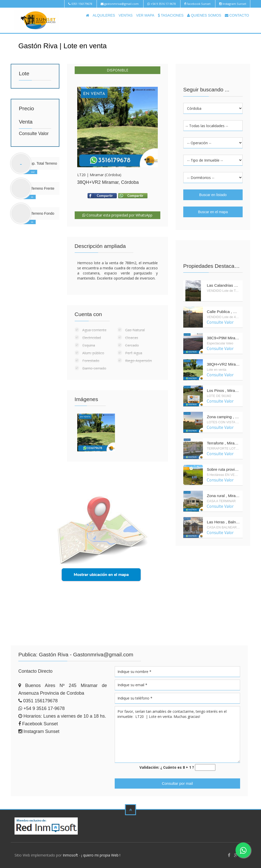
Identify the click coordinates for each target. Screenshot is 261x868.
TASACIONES (171, 15)
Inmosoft (70, 855)
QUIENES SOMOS (204, 15)
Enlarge (118, 127)
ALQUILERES (104, 15)
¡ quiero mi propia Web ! (101, 855)
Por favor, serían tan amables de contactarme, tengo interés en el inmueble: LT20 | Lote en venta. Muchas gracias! (177, 734)
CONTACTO (237, 15)
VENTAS (126, 15)
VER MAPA (145, 15)
